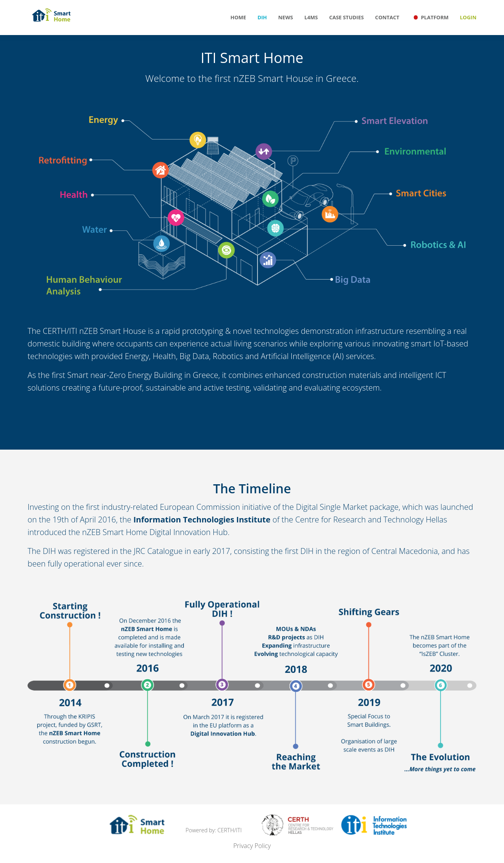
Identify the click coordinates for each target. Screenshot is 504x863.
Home (238, 17)
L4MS (311, 17)
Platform (430, 15)
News (286, 17)
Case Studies (346, 17)
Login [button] (468, 17)
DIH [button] (262, 17)
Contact (387, 17)
